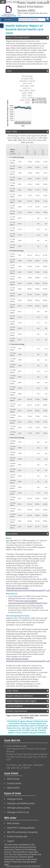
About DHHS (13, 788)
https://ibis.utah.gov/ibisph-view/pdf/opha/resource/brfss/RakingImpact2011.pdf (28, 589)
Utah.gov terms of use (18, 812)
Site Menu (9, 20)
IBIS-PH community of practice (22, 832)
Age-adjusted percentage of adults (28, 150)
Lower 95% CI (36, 152)
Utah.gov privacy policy (18, 808)
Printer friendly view (17, 836)
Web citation (13, 823)
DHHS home (13, 779)
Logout (10, 841)
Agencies (16, 2)
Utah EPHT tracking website (21, 828)
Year (20, 154)
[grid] (27, 337)
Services (9, 2)
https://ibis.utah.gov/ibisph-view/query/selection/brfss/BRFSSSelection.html (28, 602)
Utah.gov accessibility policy (21, 803)
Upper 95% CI (44, 152)
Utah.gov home (15, 799)
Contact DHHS (14, 783)
